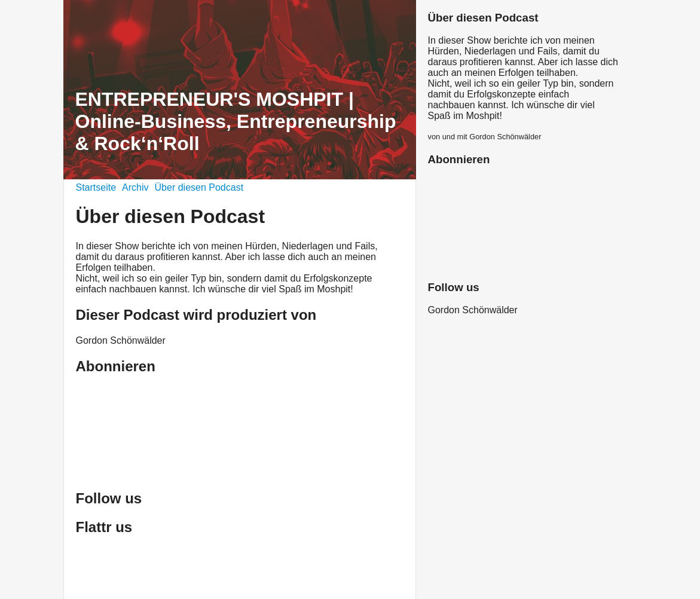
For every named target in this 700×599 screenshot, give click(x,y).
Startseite (96, 187)
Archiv (135, 187)
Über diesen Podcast (199, 187)
